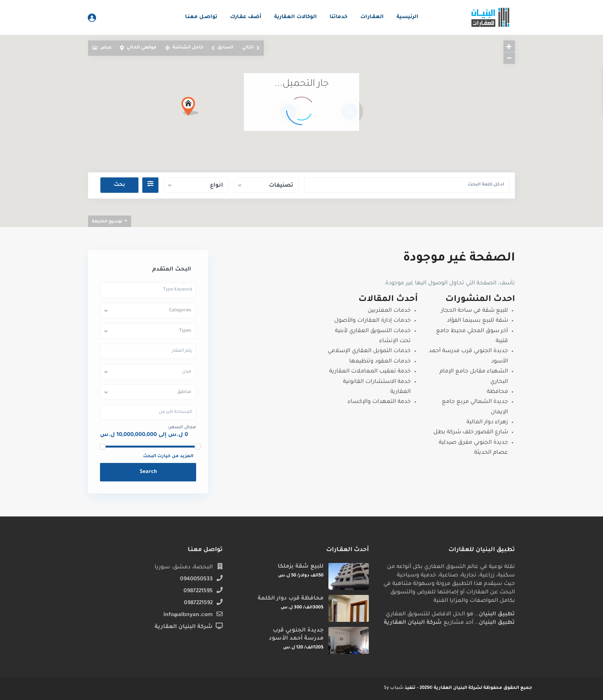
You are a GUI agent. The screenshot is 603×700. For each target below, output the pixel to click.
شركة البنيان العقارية (184, 627)
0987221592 (198, 603)
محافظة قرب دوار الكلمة (291, 599)
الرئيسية (407, 17)
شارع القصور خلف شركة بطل (471, 433)
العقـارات (372, 17)
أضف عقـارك (246, 17)
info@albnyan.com (188, 615)
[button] (193, 108)
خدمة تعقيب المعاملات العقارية (370, 372)
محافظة (497, 392)
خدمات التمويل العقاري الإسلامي (369, 351)
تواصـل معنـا (201, 17)
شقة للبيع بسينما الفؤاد (477, 321)
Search (148, 472)
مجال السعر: (182, 428)
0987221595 (198, 591)
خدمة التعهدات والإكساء (379, 402)
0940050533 (196, 580)
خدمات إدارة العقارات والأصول (372, 321)
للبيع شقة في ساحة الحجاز (475, 311)
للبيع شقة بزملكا (301, 567)
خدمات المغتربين (389, 311)
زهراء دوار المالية (487, 423)
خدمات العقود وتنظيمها (380, 362)
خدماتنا (339, 17)
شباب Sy (394, 688)
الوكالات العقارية (296, 17)
